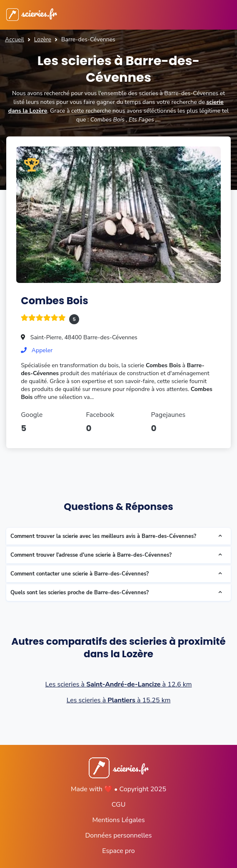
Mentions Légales (118, 820)
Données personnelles (118, 835)
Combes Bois (54, 301)
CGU (119, 805)
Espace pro (118, 851)
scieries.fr (31, 13)
